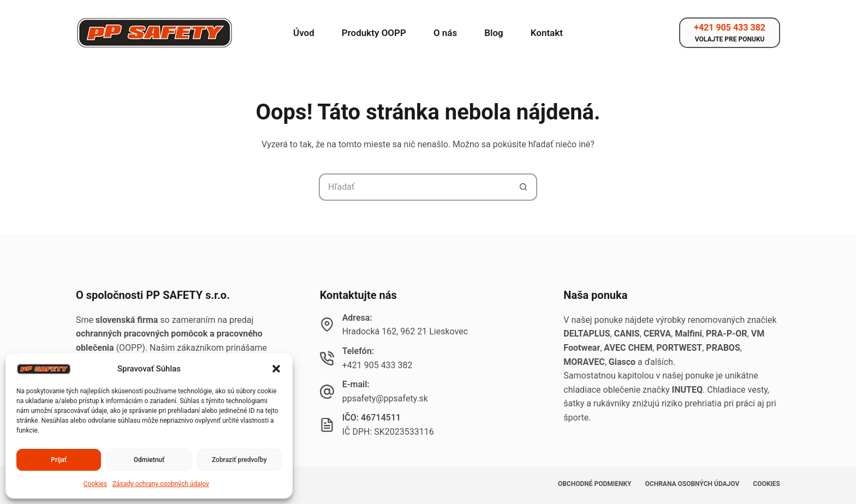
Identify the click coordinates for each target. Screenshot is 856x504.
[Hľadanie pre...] (414, 187)
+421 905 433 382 (378, 365)
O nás (445, 33)
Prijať (59, 460)
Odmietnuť (149, 460)
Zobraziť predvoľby (239, 460)
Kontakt (547, 33)
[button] (276, 369)
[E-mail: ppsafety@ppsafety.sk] (327, 392)
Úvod (304, 33)
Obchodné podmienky (595, 484)
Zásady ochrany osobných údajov (161, 484)
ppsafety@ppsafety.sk (385, 398)
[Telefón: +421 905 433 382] (327, 358)
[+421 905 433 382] (730, 33)
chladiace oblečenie (602, 390)
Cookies (95, 484)
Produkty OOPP (374, 33)
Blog (494, 33)
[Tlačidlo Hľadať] (524, 187)
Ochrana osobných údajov (692, 484)
